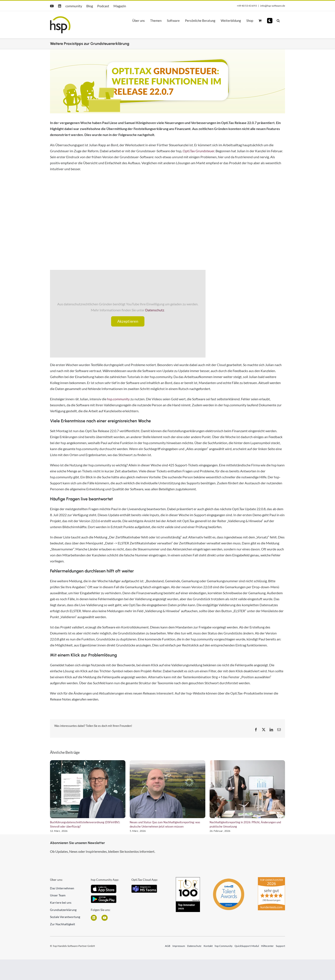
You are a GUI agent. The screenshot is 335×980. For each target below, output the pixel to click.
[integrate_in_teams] (144, 886)
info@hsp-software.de (273, 6)
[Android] (104, 897)
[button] (270, 21)
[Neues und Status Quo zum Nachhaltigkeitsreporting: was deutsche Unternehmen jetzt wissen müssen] (167, 789)
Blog (90, 6)
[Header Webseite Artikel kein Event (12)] (167, 81)
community (74, 6)
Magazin (120, 6)
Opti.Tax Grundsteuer (198, 151)
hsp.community (118, 399)
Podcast (103, 6)
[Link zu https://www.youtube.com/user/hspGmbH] (104, 918)
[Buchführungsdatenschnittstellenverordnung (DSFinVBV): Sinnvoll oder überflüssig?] (88, 789)
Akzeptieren (128, 321)
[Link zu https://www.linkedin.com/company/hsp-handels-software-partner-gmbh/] (94, 918)
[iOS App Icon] (104, 886)
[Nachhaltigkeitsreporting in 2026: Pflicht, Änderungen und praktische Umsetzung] (247, 789)
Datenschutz (155, 310)
